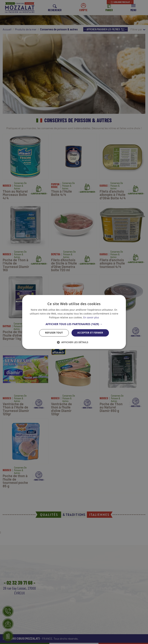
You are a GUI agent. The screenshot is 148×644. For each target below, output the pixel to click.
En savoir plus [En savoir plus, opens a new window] (91, 317)
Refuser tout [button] (54, 333)
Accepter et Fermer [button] (90, 333)
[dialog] (74, 322)
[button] (74, 324)
